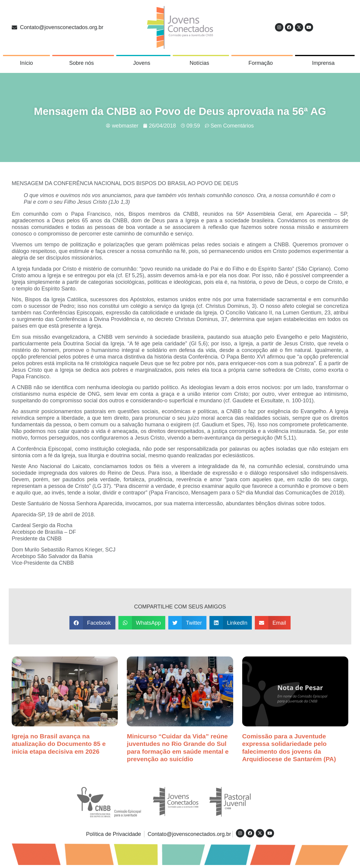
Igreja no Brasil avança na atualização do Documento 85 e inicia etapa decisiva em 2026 (59, 744)
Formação (262, 63)
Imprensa (325, 63)
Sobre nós (83, 63)
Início (26, 63)
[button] (92, 623)
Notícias (201, 63)
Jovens (143, 63)
